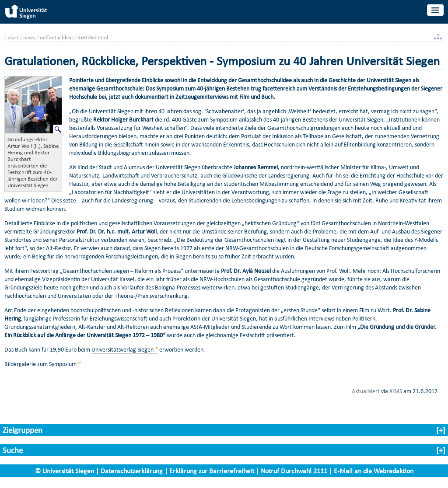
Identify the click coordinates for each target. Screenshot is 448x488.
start (13, 37)
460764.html (93, 37)
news (29, 37)
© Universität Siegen (65, 471)
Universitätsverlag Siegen (122, 350)
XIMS (396, 391)
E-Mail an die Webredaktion (374, 471)
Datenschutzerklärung (132, 471)
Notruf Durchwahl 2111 (294, 471)
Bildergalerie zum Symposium (40, 364)
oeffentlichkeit (56, 37)
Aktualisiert (366, 391)
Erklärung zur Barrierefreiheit (212, 471)
